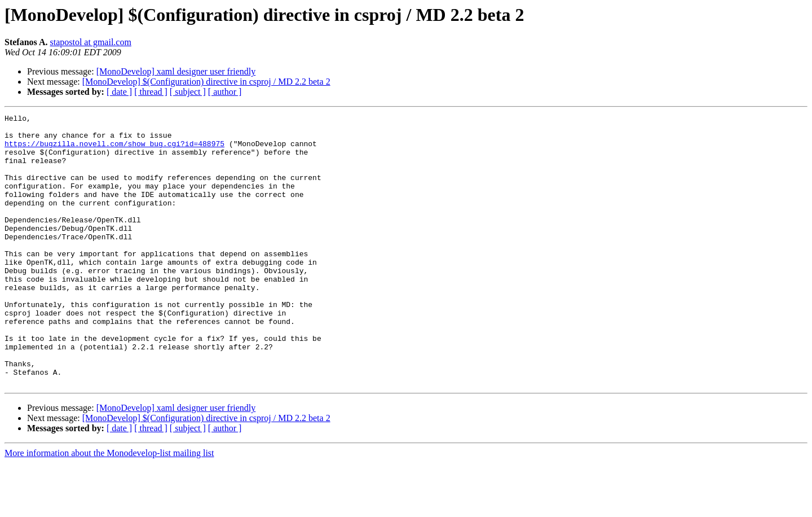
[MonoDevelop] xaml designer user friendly (176, 71)
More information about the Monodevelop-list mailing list (109, 507)
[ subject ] (188, 92)
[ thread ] (151, 92)
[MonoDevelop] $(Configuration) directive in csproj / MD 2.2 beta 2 (206, 82)
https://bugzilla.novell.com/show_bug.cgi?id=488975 (114, 150)
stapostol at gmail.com (90, 42)
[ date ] (119, 92)
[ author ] (225, 92)
